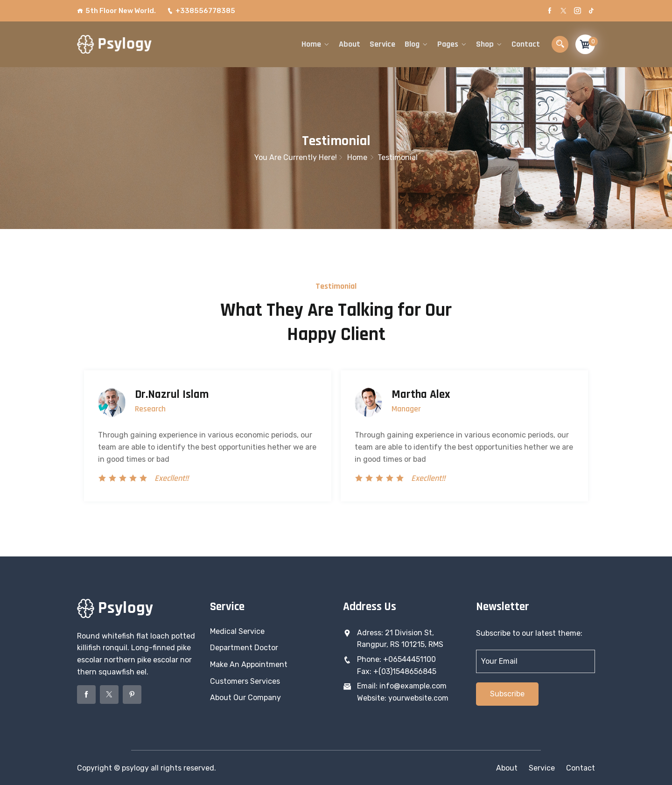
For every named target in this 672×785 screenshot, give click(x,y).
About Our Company (245, 698)
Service (382, 44)
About (350, 44)
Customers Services (245, 681)
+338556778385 (201, 11)
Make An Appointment (249, 664)
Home (311, 44)
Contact (526, 44)
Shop (485, 44)
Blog (412, 44)
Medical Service (237, 631)
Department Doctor (244, 648)
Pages (448, 44)
